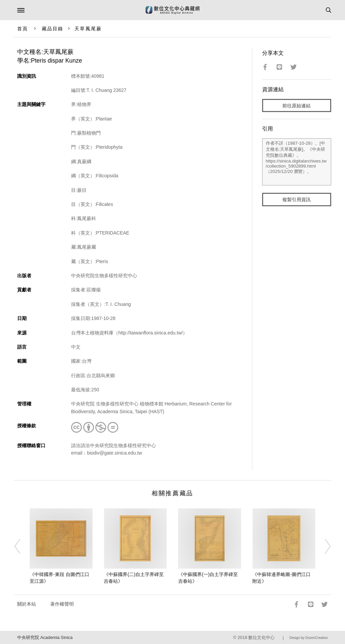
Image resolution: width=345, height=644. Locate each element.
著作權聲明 (62, 604)
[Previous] (22, 546)
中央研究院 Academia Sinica (45, 637)
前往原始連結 (296, 106)
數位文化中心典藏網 (172, 10)
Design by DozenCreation (309, 638)
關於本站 (27, 604)
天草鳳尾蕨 (88, 29)
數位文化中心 (261, 637)
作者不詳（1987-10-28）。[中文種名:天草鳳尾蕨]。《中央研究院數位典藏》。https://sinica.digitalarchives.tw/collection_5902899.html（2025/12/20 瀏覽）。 (297, 162)
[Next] (323, 546)
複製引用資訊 (296, 200)
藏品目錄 (53, 29)
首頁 (23, 29)
